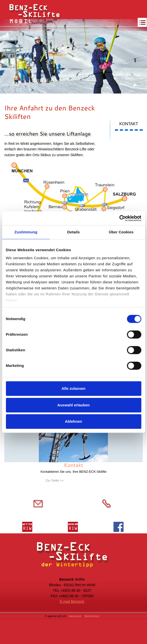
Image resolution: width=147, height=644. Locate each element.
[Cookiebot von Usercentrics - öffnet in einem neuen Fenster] (119, 218)
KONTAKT (129, 124)
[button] (140, 23)
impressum (75, 616)
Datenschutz (92, 616)
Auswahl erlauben (73, 405)
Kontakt (73, 465)
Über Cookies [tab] (121, 232)
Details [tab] (74, 232)
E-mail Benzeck (72, 602)
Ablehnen (73, 421)
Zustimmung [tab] (26, 232)
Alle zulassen (73, 388)
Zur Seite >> (55, 480)
